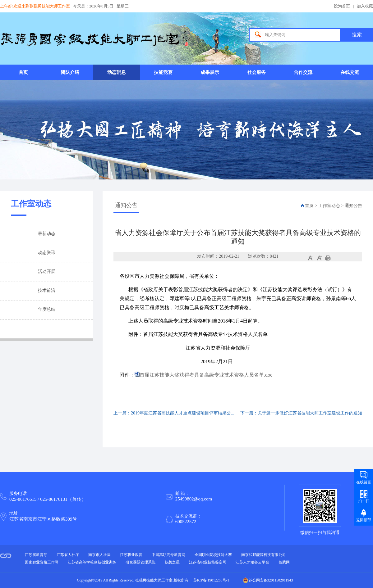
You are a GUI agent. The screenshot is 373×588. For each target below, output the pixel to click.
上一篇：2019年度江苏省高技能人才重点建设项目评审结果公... (174, 413)
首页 (23, 72)
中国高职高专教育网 (168, 555)
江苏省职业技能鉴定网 (208, 562)
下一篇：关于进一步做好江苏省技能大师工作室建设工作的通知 (301, 413)
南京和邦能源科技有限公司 (264, 555)
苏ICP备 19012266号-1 (211, 580)
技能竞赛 (163, 72)
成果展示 (210, 72)
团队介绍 (70, 72)
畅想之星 (172, 562)
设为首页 (342, 6)
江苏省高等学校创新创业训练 (92, 562)
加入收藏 (365, 6)
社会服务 (256, 72)
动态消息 (117, 72)
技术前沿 (47, 290)
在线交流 (350, 72)
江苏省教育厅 (36, 555)
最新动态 (47, 234)
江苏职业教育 (131, 555)
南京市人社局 (99, 555)
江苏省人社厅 (68, 555)
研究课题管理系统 (140, 562)
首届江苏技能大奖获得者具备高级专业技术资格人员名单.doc (206, 375)
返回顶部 (364, 520)
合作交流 (303, 72)
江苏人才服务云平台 (252, 562)
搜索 (357, 35)
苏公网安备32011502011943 (268, 580)
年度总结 (47, 309)
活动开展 (47, 271)
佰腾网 (284, 562)
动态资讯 (47, 253)
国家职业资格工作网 (42, 562)
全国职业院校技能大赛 (213, 555)
